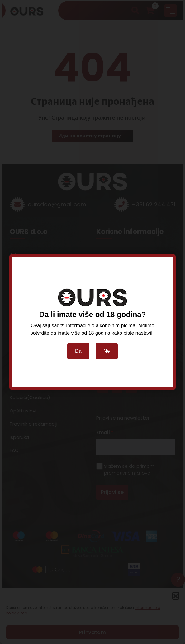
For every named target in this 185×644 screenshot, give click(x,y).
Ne (107, 351)
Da (78, 351)
